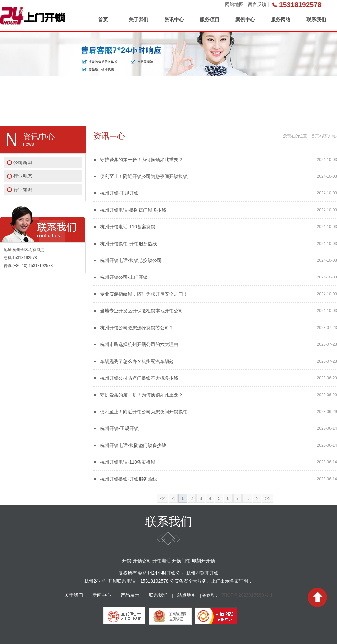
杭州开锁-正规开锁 (119, 193)
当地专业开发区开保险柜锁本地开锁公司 (142, 311)
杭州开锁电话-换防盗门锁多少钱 (133, 210)
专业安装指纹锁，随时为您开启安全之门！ (144, 294)
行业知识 (23, 190)
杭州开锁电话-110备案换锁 (128, 227)
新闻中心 (102, 595)
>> (268, 498)
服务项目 (210, 20)
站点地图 (187, 595)
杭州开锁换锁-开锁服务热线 (129, 244)
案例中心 (245, 20)
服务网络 (281, 20)
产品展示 (130, 595)
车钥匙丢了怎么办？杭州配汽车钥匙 (137, 361)
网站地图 (234, 4)
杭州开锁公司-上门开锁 (124, 277)
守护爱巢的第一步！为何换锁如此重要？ (142, 160)
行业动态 (23, 176)
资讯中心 (174, 20)
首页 (103, 20)
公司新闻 (23, 162)
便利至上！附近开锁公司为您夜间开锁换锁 (144, 176)
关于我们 (139, 20)
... (247, 498)
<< (163, 498)
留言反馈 (257, 4)
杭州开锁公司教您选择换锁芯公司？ (137, 328)
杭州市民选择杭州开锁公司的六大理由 (139, 344)
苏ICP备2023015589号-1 (247, 595)
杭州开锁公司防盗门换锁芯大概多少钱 (139, 378)
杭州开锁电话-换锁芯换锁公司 (131, 260)
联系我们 (316, 20)
